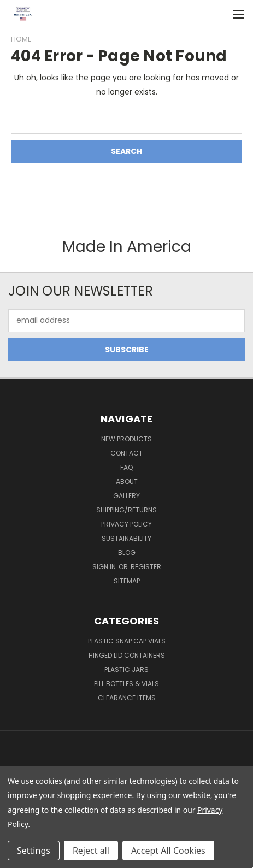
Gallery (126, 496)
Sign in (105, 567)
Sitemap (127, 581)
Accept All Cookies (168, 851)
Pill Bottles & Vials (126, 684)
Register (146, 567)
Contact (126, 453)
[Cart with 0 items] (215, 14)
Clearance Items (127, 698)
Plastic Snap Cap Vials (127, 641)
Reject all (91, 851)
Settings (34, 851)
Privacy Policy (126, 524)
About (127, 482)
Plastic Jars (126, 669)
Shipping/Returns (126, 510)
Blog (127, 553)
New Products (126, 439)
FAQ (126, 467)
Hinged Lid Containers (127, 655)
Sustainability (126, 538)
